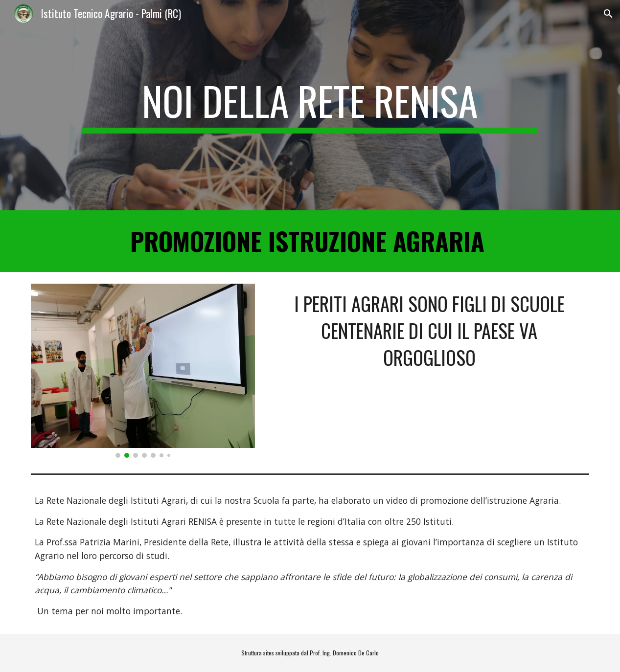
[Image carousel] (143, 371)
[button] (608, 14)
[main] (310, 105)
